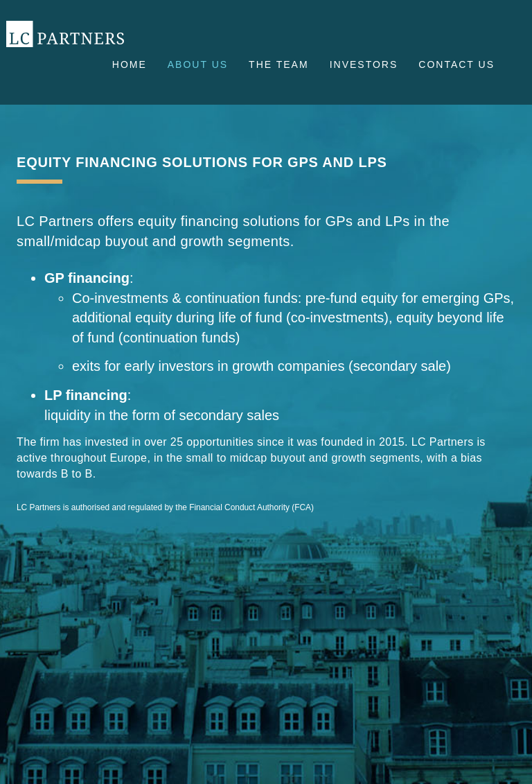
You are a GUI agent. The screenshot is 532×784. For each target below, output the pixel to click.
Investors (364, 64)
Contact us (456, 64)
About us (198, 64)
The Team (279, 64)
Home (130, 64)
